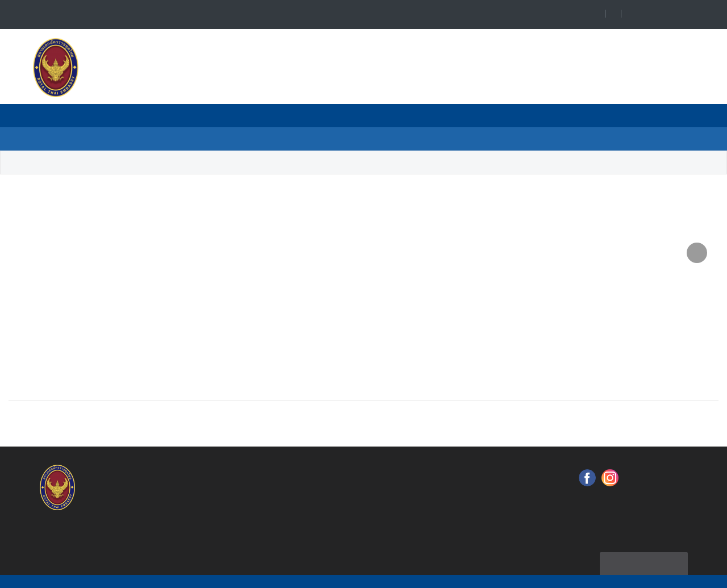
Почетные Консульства (255, 115)
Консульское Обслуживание (246, 139)
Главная (110, 115)
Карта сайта (643, 546)
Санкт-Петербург (184, 163)
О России (412, 139)
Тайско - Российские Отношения (403, 115)
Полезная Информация (551, 115)
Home (21, 163)
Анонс (349, 139)
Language (670, 14)
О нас (164, 115)
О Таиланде (488, 139)
